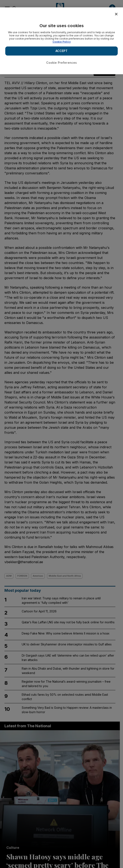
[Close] (116, 14)
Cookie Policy (62, 42)
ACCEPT (62, 51)
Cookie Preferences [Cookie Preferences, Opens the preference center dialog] (62, 63)
